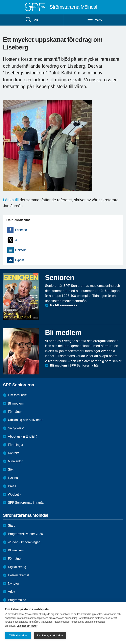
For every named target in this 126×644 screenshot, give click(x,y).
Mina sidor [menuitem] (15, 461)
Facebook (22, 230)
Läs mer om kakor (27, 626)
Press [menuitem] (12, 486)
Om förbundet (18, 395)
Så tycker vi (16, 428)
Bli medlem (16, 403)
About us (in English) (23, 436)
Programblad (17, 600)
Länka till (11, 200)
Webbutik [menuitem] (14, 494)
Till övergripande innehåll (0, 0)
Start (11, 526)
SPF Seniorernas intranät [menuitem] (26, 503)
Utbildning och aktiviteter (25, 420)
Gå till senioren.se (64, 305)
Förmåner (15, 412)
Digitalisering (17, 567)
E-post (19, 260)
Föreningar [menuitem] (16, 445)
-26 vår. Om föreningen (24, 542)
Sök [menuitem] (32, 20)
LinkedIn (21, 250)
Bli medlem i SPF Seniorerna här (75, 365)
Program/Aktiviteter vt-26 (25, 534)
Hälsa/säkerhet (19, 575)
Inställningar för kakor (50, 635)
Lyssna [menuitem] (13, 478)
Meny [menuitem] (95, 20)
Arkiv (12, 592)
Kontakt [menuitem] (13, 453)
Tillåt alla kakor (18, 635)
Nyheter (13, 584)
